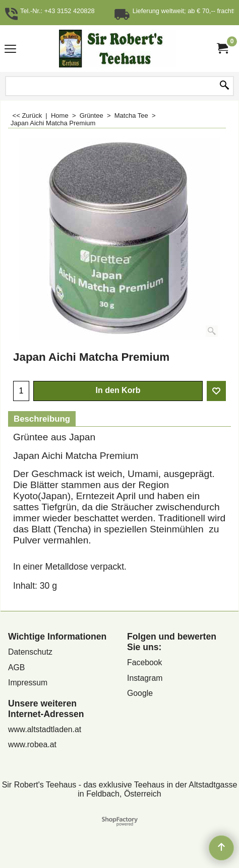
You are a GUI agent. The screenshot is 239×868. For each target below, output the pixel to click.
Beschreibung (42, 419)
